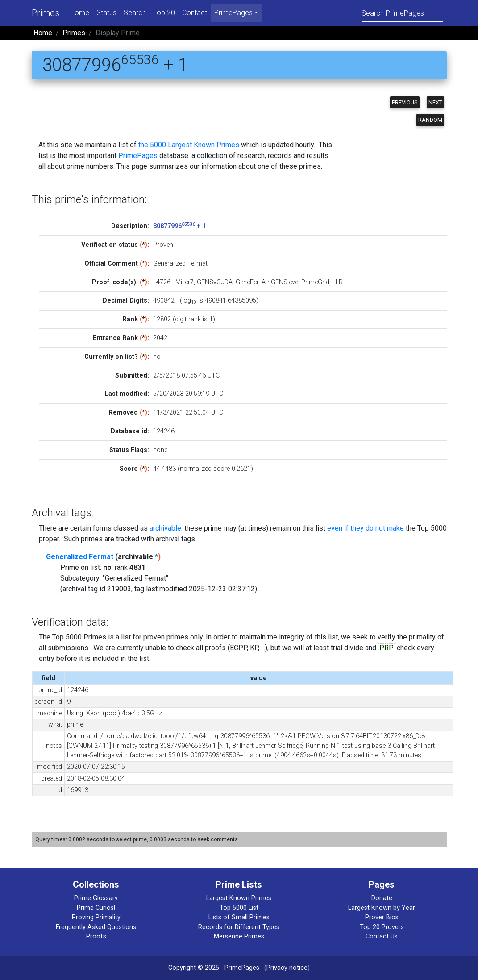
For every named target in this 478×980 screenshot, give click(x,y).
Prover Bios (382, 917)
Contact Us (382, 936)
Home (80, 13)
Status (106, 13)
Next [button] (435, 102)
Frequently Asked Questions (96, 927)
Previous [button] (405, 102)
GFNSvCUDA (215, 282)
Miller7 (185, 282)
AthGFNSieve (280, 282)
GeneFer (247, 282)
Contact (195, 13)
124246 (164, 431)
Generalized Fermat (80, 557)
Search (135, 13)
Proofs (96, 936)
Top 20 (164, 13)
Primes (46, 13)
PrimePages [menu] (233, 13)
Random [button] (430, 120)
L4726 (162, 282)
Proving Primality (96, 917)
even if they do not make (366, 528)
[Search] (402, 13)
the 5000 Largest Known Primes (189, 145)
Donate (382, 898)
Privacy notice (287, 968)
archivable (165, 528)
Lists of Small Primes (239, 917)
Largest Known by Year (382, 908)
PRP (387, 648)
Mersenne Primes (239, 936)
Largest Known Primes (239, 898)
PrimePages (138, 156)
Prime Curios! (96, 908)
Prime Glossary (96, 898)
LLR (338, 282)
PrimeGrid (315, 282)
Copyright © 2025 (194, 968)
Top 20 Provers (382, 927)
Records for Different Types (239, 927)
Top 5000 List (239, 908)
